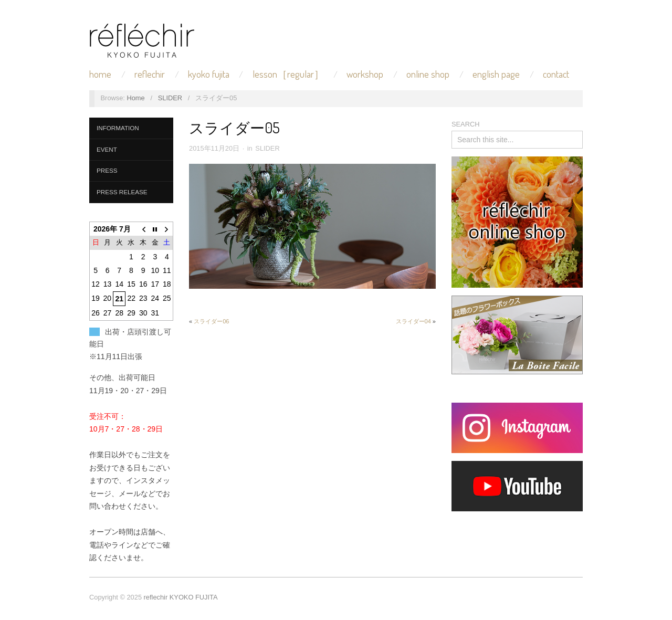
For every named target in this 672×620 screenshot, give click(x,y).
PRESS (107, 170)
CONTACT (556, 74)
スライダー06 (211, 321)
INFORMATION (118, 128)
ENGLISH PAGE (496, 74)
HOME (100, 74)
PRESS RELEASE (122, 192)
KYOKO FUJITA (209, 74)
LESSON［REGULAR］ (288, 74)
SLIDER (170, 98)
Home (135, 98)
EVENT (107, 149)
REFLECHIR (150, 74)
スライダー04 (413, 321)
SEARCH (465, 124)
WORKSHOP (365, 74)
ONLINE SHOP (428, 74)
